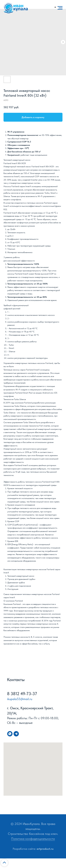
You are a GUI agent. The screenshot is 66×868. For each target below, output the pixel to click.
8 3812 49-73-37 (22, 694)
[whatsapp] (10, 734)
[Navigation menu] (60, 8)
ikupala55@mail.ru (20, 699)
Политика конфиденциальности (33, 839)
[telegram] (16, 734)
